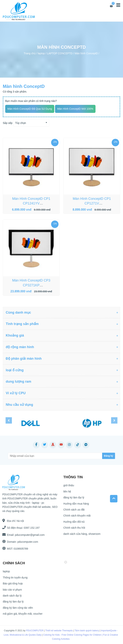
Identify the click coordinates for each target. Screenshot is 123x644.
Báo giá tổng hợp (13, 585)
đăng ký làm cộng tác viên (18, 609)
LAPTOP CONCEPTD (60, 53)
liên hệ (67, 493)
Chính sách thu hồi (74, 529)
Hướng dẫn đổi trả (74, 523)
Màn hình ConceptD (86, 53)
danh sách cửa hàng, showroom (82, 535)
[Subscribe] (92, 456)
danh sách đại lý (12, 597)
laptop (41, 53)
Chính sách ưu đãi (74, 511)
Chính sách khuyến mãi (77, 517)
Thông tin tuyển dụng (15, 579)
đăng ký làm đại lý (74, 499)
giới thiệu (69, 487)
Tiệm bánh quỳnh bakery (84, 631)
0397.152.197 (30, 528)
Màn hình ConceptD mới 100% (75, 109)
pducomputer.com (26, 542)
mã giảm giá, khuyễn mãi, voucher (23, 615)
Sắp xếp (8, 123)
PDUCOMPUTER (32, 631)
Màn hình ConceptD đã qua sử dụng (30, 109)
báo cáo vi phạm (12, 591)
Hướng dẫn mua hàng (76, 505)
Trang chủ (30, 53)
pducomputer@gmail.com (28, 535)
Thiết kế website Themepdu (56, 631)
